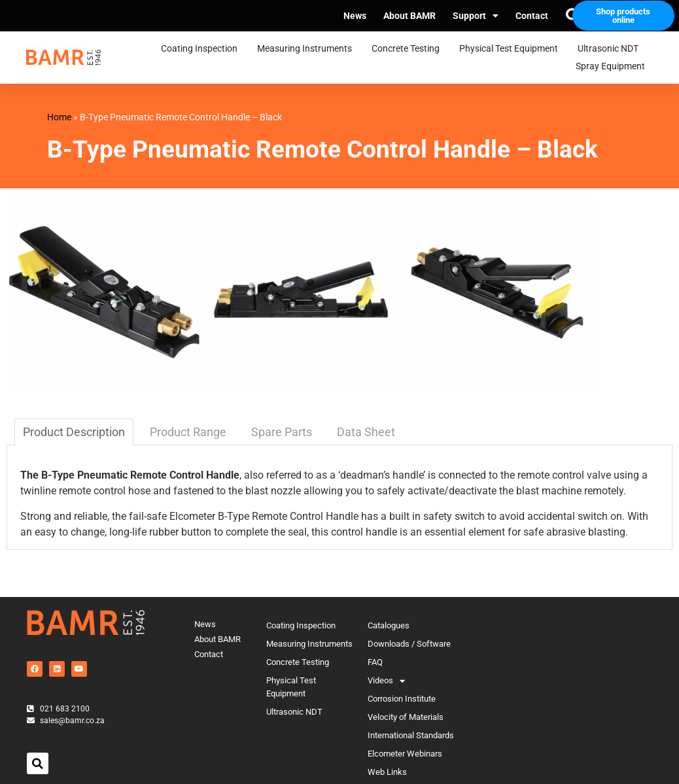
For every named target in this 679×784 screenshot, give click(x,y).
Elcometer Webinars (405, 754)
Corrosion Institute (402, 699)
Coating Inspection (202, 49)
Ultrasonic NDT (611, 49)
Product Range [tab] (188, 432)
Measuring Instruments (308, 49)
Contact (532, 16)
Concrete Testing (409, 49)
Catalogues (389, 625)
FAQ (375, 662)
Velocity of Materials (406, 717)
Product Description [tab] (74, 432)
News (355, 16)
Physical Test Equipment (512, 49)
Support (476, 16)
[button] (38, 763)
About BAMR (409, 16)
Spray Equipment (614, 67)
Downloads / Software (409, 644)
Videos (386, 681)
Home (59, 117)
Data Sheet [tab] (366, 432)
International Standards (411, 735)
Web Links (387, 772)
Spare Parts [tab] (282, 432)
